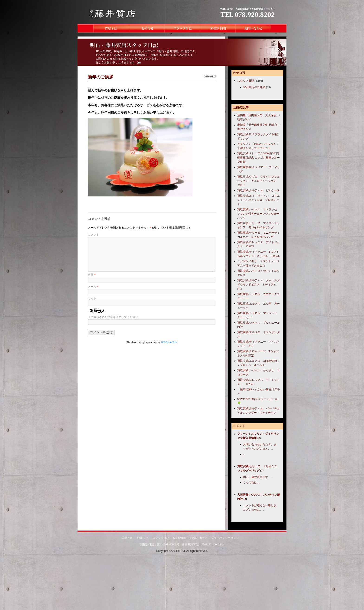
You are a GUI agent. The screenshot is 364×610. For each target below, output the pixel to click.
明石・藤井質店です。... (258, 477)
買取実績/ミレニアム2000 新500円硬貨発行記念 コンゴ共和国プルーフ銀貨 (258, 158)
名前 (92, 275)
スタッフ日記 (246, 81)
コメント (94, 235)
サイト (92, 298)
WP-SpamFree (169, 342)
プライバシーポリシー (225, 538)
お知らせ (143, 538)
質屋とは (127, 538)
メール (93, 287)
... (244, 454)
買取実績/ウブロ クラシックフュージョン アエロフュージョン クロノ (258, 181)
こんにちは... (251, 482)
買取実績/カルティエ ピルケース (258, 190)
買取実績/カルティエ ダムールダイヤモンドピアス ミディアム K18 (258, 285)
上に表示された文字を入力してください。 (114, 317)
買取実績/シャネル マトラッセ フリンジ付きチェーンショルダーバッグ (258, 214)
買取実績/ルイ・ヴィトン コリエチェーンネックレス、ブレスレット (258, 200)
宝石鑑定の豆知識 (254, 87)
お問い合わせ (198, 538)
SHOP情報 (180, 538)
